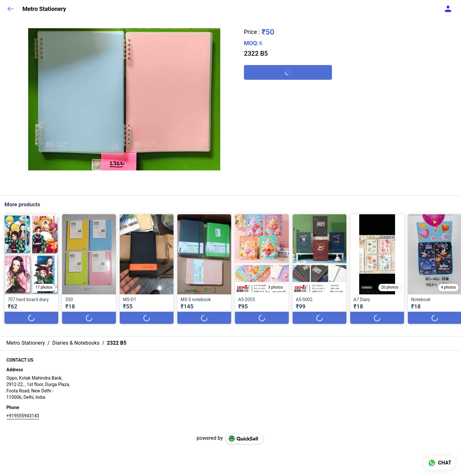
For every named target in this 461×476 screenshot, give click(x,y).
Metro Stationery (44, 9)
